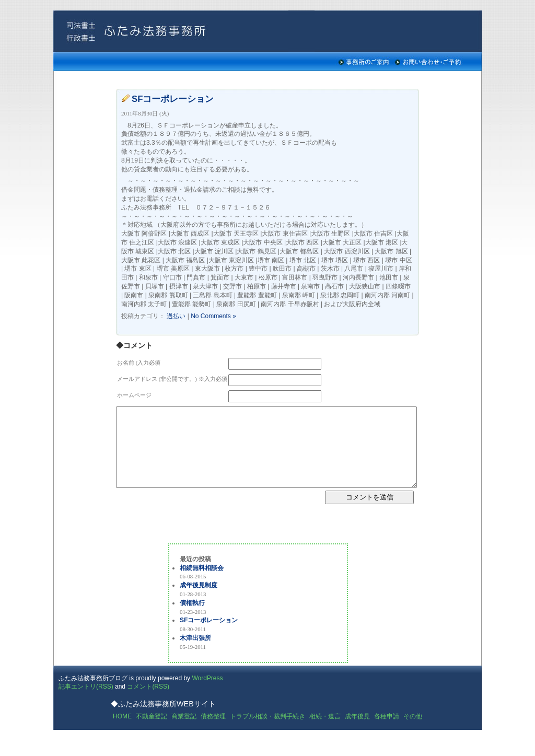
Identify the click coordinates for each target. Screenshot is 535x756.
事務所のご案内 (364, 62)
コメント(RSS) (148, 702)
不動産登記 (152, 732)
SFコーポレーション (173, 99)
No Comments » (213, 316)
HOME (122, 732)
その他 (413, 732)
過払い (176, 316)
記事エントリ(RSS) (86, 702)
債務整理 (213, 732)
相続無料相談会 (202, 584)
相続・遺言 (325, 732)
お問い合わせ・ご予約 (428, 62)
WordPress (207, 694)
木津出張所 (195, 654)
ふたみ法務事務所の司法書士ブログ (184, 31)
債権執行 (192, 619)
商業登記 (184, 732)
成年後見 (357, 732)
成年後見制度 (199, 601)
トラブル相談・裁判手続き (267, 732)
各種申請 (387, 732)
